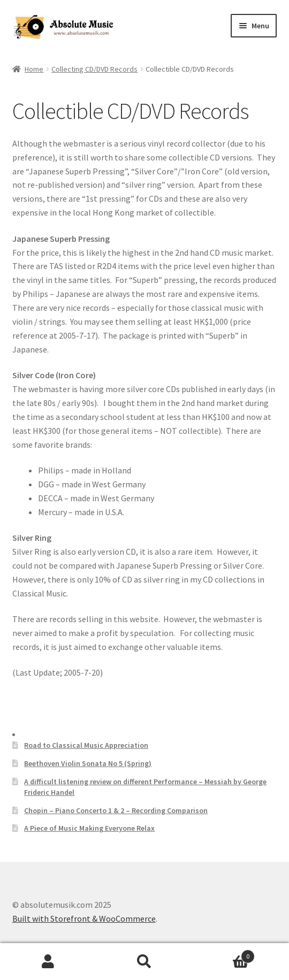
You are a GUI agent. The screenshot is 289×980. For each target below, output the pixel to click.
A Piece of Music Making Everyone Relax (89, 828)
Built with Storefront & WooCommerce (84, 918)
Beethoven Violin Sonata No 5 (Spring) (88, 763)
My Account (48, 962)
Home (34, 69)
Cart (224, 954)
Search (144, 962)
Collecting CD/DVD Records (94, 69)
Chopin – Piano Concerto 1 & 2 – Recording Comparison (116, 810)
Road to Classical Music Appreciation (86, 745)
